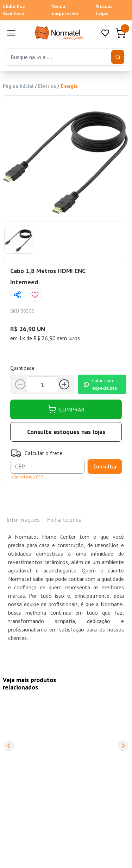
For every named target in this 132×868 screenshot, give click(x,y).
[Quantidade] (42, 384)
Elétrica (47, 86)
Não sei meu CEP (27, 477)
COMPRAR (66, 409)
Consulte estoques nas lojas (66, 432)
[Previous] (9, 746)
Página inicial (18, 86)
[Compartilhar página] (17, 295)
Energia (69, 86)
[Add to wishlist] (35, 295)
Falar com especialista (100, 384)
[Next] (123, 746)
